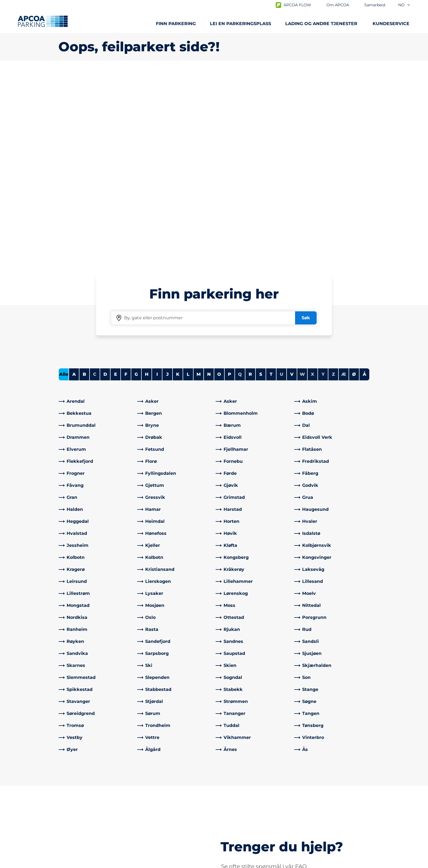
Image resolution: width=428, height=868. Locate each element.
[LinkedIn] (153, 824)
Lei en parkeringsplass (240, 24)
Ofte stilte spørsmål (160, 787)
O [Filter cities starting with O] (219, 182)
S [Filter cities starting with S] (261, 182)
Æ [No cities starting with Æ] (344, 182)
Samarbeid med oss (240, 796)
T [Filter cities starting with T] (271, 182)
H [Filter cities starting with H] (147, 182)
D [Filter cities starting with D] (105, 182)
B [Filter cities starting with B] (84, 182)
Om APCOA (231, 787)
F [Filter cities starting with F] (126, 182)
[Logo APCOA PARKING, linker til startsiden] (43, 21)
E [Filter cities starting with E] (116, 182)
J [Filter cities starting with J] (167, 182)
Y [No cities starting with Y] (323, 182)
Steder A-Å (70, 787)
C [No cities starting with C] (95, 182)
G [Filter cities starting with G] (136, 182)
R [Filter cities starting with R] (250, 182)
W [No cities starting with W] (302, 182)
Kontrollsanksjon (157, 796)
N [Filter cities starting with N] (209, 182)
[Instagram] (164, 824)
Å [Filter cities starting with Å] (365, 182)
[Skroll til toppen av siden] (419, 746)
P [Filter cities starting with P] (230, 182)
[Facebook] (142, 824)
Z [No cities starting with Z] (333, 182)
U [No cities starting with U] (282, 182)
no (404, 5)
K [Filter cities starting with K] (178, 182)
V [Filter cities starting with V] (292, 182)
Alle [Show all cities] (64, 182)
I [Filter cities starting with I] (157, 182)
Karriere (227, 813)
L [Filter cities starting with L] (188, 182)
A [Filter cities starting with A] (74, 182)
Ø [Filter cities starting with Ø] (354, 182)
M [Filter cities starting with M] (199, 182)
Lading (66, 796)
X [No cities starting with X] (313, 182)
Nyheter (227, 804)
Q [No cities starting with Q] (240, 182)
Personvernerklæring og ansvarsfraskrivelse (100, 863)
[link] (96, 209)
